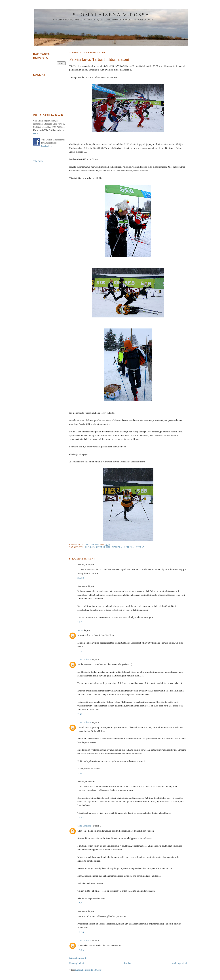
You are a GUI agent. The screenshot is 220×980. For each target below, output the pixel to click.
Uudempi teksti (77, 963)
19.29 (81, 950)
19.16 (81, 932)
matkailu (117, 547)
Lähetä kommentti (78, 958)
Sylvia (80, 630)
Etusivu (128, 963)
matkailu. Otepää (134, 547)
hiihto (87, 547)
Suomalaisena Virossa (111, 15)
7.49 (80, 714)
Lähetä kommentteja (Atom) (89, 970)
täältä (36, 134)
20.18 (81, 578)
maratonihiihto (102, 547)
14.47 (81, 818)
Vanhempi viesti (179, 963)
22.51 (81, 622)
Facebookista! (47, 146)
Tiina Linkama (84, 659)
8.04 (80, 773)
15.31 (81, 903)
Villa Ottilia (38, 161)
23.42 (81, 651)
